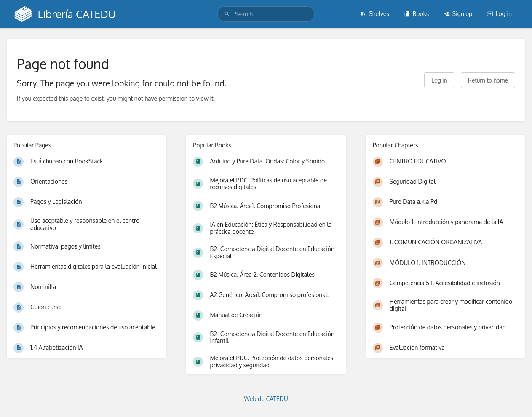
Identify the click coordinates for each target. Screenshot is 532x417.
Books (416, 14)
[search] (266, 14)
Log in (500, 14)
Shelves (375, 14)
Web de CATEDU (266, 399)
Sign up (458, 14)
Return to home (488, 80)
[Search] (227, 14)
